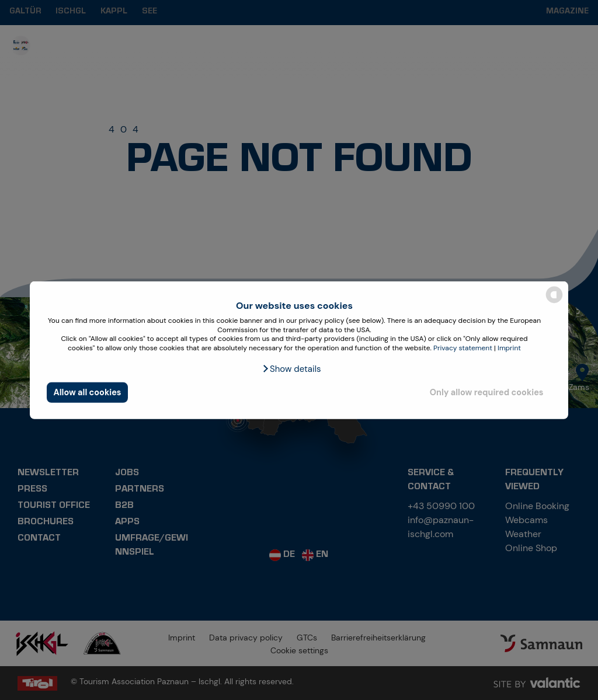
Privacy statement (463, 348)
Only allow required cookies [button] (487, 392)
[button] (291, 369)
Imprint (509, 348)
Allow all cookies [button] (88, 392)
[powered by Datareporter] (554, 302)
